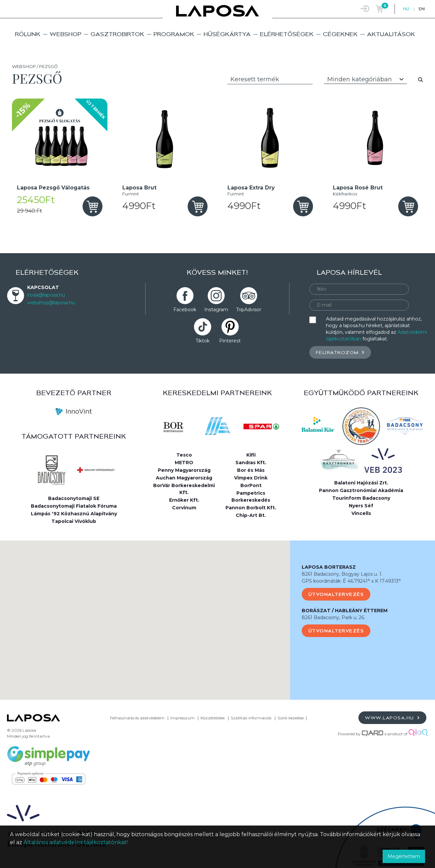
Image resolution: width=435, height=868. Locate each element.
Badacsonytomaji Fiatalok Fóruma (74, 506)
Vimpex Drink (251, 478)
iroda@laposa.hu (46, 295)
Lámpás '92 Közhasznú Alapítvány (74, 514)
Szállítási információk (251, 718)
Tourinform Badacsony (361, 498)
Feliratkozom (340, 352)
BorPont (251, 485)
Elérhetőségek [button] (287, 34)
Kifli (251, 455)
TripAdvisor (249, 310)
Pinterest (230, 341)
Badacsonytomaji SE (74, 498)
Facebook (185, 310)
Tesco (184, 455)
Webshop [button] (65, 34)
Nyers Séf (361, 506)
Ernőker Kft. (184, 500)
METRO (184, 463)
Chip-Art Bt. (251, 515)
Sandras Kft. (251, 463)
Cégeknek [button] (340, 34)
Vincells (361, 513)
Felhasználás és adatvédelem (137, 718)
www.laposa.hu (392, 718)
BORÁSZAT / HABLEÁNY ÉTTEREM (345, 611)
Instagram (216, 310)
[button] (145, 614)
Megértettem (404, 856)
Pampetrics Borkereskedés (251, 497)
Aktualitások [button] (391, 34)
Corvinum (184, 508)
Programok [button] (174, 34)
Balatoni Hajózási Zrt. (361, 483)
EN (422, 9)
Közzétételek (213, 718)
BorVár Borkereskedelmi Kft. (184, 489)
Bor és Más (251, 470)
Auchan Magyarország (184, 478)
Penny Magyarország (184, 470)
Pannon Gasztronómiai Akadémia (361, 490)
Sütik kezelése (291, 718)
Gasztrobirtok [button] (117, 34)
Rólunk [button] (28, 34)
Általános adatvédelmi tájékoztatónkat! (76, 842)
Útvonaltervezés (336, 594)
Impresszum (183, 718)
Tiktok (203, 341)
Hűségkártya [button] (227, 34)
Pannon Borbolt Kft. (251, 508)
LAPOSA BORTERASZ (329, 567)
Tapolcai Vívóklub (74, 521)
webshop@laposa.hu (51, 303)
